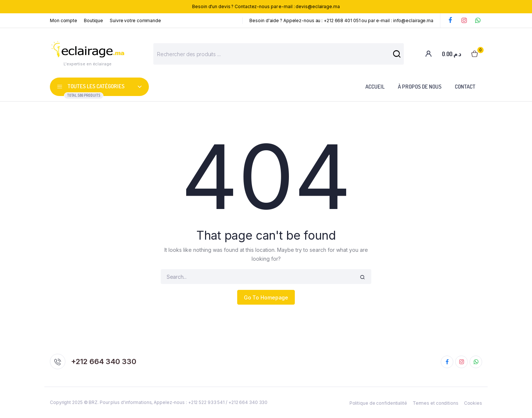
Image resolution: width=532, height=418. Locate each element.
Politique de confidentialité (378, 403)
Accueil (375, 87)
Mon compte (64, 20)
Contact (465, 87)
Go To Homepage (266, 297)
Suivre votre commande (135, 20)
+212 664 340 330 (104, 362)
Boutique (93, 20)
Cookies (473, 403)
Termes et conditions (436, 403)
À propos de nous (420, 87)
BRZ (93, 402)
